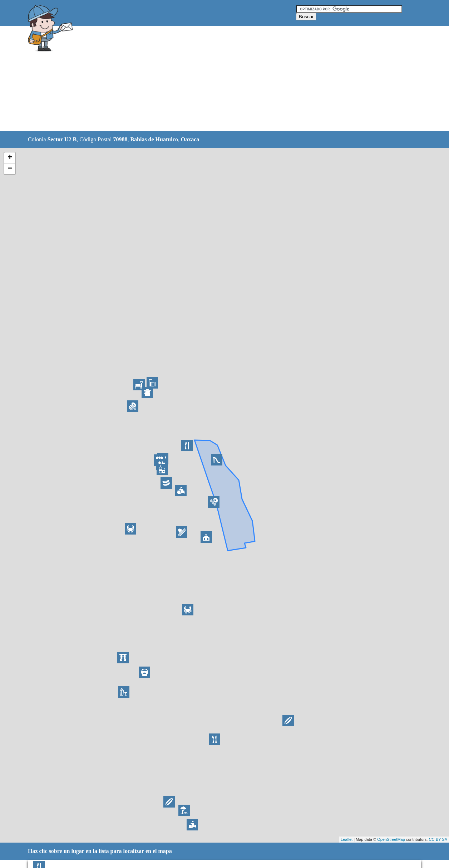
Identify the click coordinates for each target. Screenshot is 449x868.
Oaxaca (190, 139)
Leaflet (347, 839)
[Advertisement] (206, 79)
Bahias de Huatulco (154, 139)
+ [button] (10, 158)
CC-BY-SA (438, 839)
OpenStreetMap (391, 839)
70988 (120, 139)
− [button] (10, 169)
